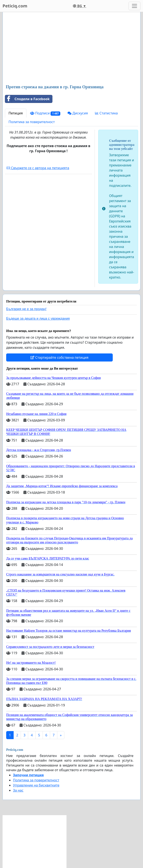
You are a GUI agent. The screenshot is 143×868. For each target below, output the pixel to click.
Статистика (106, 113)
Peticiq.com (15, 6)
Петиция (16, 113)
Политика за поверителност (32, 122)
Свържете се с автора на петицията (38, 168)
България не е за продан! (26, 309)
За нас (18, 790)
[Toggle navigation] (134, 6)
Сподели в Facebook (27, 99)
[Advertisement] (71, 49)
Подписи (45, 113)
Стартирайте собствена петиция (59, 357)
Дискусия (78, 113)
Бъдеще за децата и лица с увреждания (38, 319)
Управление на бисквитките (36, 785)
